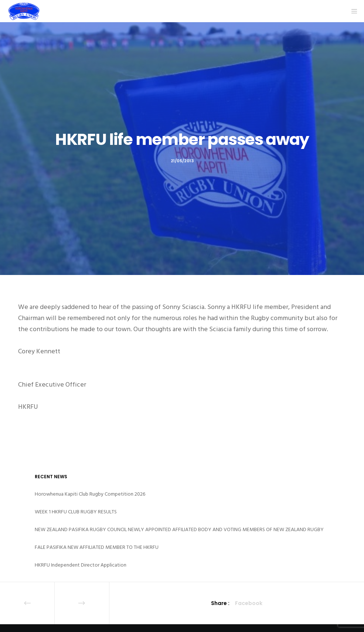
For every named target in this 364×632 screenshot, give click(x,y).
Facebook (249, 603)
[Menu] (352, 11)
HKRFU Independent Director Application (81, 565)
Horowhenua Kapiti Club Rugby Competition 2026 (90, 494)
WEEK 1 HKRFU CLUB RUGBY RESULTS (76, 512)
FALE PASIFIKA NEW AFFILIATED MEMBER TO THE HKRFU (97, 547)
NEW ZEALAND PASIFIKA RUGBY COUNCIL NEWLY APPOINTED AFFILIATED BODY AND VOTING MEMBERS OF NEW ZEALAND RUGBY (179, 529)
